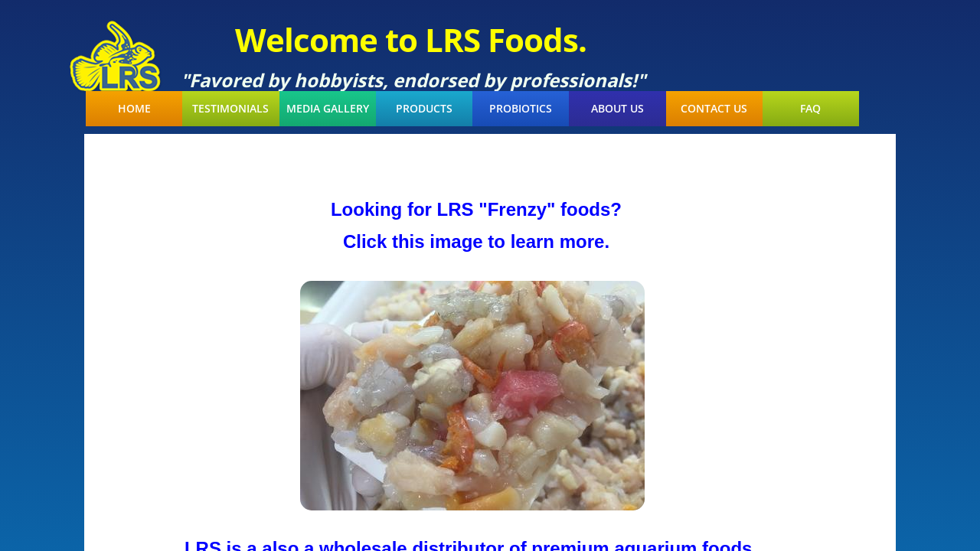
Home (134, 109)
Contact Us (714, 109)
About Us (617, 109)
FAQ (810, 109)
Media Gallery (328, 109)
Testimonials (230, 109)
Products (424, 109)
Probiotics (521, 109)
